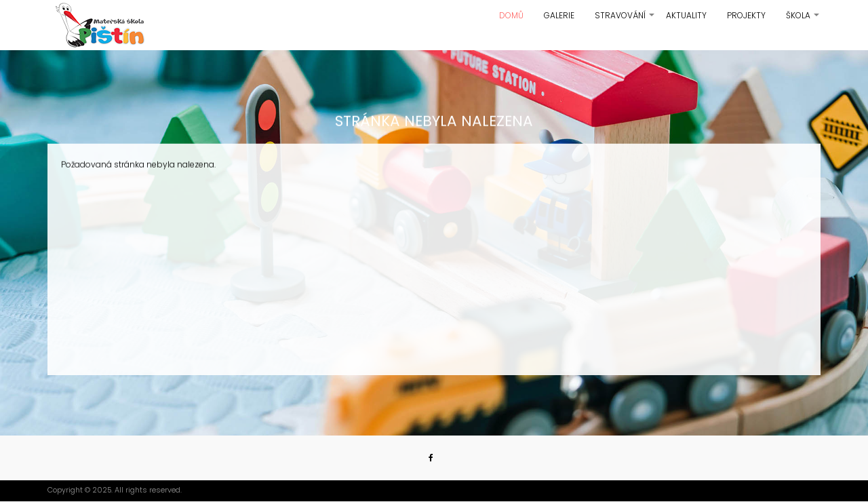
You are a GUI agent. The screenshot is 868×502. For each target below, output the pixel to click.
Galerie (559, 15)
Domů (511, 15)
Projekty (746, 15)
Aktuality (686, 15)
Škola (803, 20)
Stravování (625, 20)
